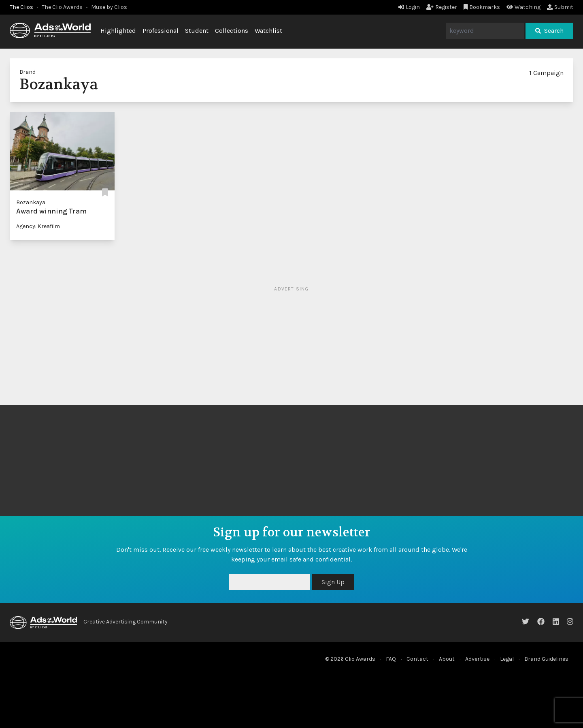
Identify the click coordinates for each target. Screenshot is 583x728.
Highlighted (118, 31)
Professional (161, 31)
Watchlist (268, 31)
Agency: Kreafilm (38, 226)
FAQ (391, 659)
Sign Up (333, 582)
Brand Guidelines (546, 659)
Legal (507, 659)
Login (409, 7)
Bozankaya (31, 202)
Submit (560, 7)
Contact (417, 659)
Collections (232, 31)
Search (549, 31)
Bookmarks (482, 7)
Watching (523, 7)
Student (197, 31)
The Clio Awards (62, 7)
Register (442, 7)
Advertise (477, 659)
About (447, 659)
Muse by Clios (109, 7)
